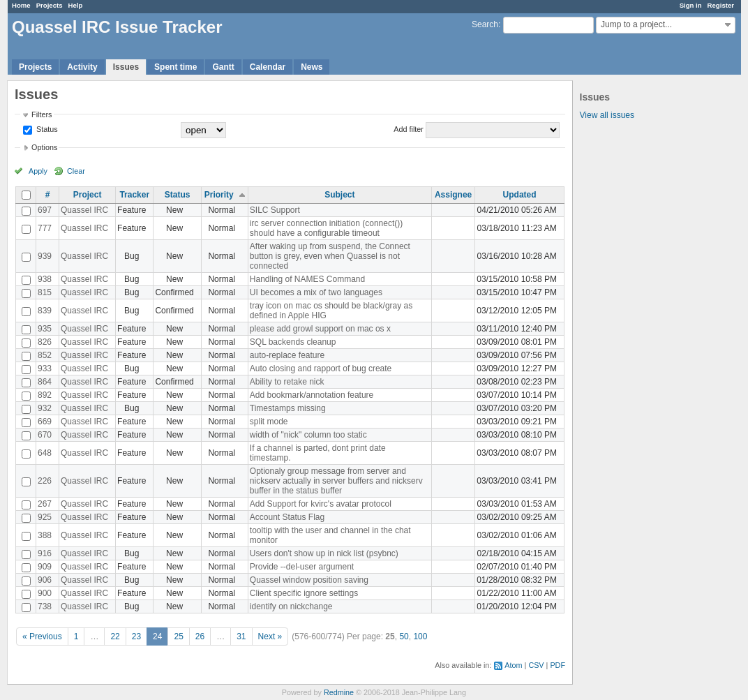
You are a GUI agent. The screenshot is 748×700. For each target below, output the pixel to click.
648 (45, 453)
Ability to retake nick (287, 382)
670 (45, 435)
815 (45, 292)
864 (45, 382)
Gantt (223, 67)
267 (45, 504)
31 (241, 636)
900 (45, 593)
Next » (270, 636)
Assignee (453, 195)
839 (45, 311)
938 (45, 279)
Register (721, 5)
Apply (38, 171)
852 (45, 355)
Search (485, 24)
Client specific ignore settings (304, 593)
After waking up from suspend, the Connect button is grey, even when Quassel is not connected (330, 256)
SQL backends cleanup (293, 342)
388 (45, 535)
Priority (219, 195)
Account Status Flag (287, 517)
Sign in (691, 5)
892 (45, 395)
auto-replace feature (287, 355)
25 (178, 636)
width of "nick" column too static (308, 435)
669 (45, 422)
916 (45, 553)
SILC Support (275, 210)
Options (44, 147)
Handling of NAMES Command (307, 279)
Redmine (339, 692)
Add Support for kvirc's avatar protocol (321, 504)
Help (76, 5)
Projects (50, 5)
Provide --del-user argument (302, 567)
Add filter (409, 129)
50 (404, 636)
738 (45, 606)
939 (45, 256)
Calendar (268, 67)
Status (46, 129)
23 (136, 636)
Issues (126, 67)
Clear (76, 171)
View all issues (607, 115)
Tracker (134, 195)
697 (45, 210)
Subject (339, 195)
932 (45, 408)
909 (45, 567)
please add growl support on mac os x (320, 329)
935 (45, 329)
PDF (558, 665)
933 (45, 368)
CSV (536, 665)
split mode (269, 422)
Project (88, 195)
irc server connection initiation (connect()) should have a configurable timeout (326, 228)
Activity (82, 67)
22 (115, 636)
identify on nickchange (291, 606)
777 (45, 228)
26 (200, 636)
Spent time (175, 67)
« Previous (42, 636)
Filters (42, 114)
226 (45, 481)
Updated (520, 195)
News (312, 67)
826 (45, 342)
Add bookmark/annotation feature (312, 395)
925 (45, 517)
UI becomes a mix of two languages (316, 292)
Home (21, 5)
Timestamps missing (288, 408)
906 (45, 580)
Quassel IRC (84, 210)
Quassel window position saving (309, 580)
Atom (513, 665)
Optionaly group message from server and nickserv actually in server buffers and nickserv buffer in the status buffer (336, 481)
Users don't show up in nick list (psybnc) (324, 553)
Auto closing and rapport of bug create (321, 368)
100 (420, 636)
